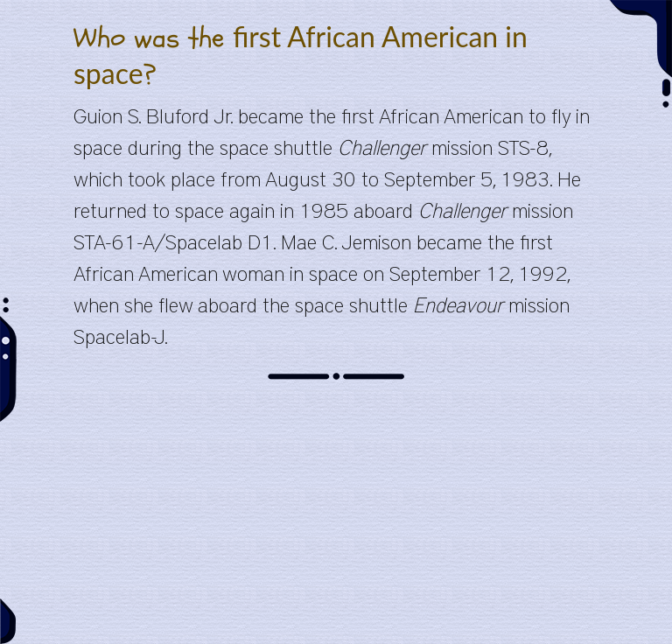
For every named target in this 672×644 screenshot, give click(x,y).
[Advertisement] (336, 521)
